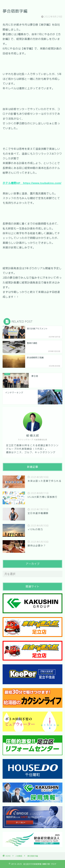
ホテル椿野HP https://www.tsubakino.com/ (32, 183)
